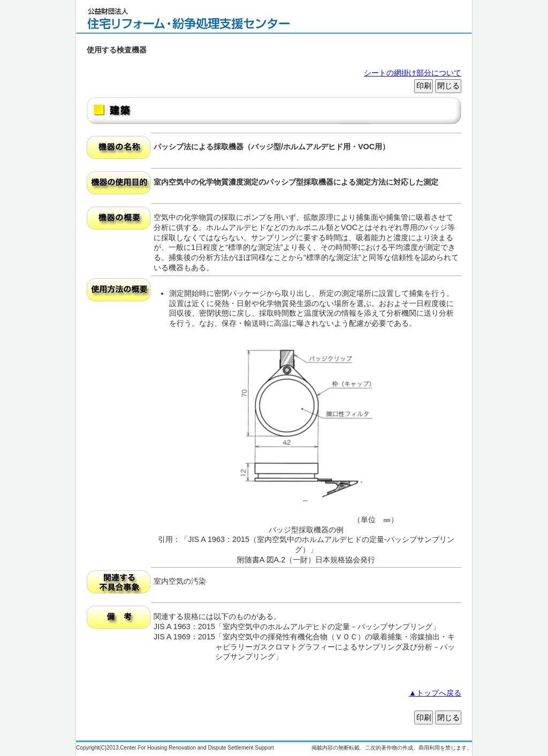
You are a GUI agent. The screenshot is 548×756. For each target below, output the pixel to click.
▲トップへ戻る (435, 693)
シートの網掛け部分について (413, 73)
